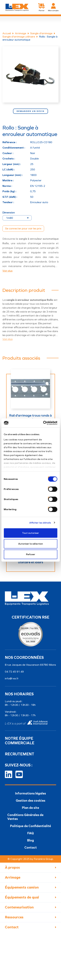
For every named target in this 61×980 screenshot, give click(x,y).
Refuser (31, 554)
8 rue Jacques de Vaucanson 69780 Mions (30, 665)
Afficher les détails (40, 523)
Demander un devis (31, 111)
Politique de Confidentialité (30, 826)
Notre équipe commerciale (20, 741)
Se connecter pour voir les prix (23, 228)
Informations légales (30, 793)
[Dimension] (17, 218)
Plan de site (30, 808)
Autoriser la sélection (30, 544)
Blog (30, 840)
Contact (31, 847)
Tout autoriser (30, 533)
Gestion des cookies (30, 800)
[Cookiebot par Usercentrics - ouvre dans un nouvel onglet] (43, 423)
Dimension (9, 213)
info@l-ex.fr (12, 678)
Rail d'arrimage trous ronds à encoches (30, 417)
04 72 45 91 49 (14, 672)
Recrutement (20, 754)
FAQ (30, 833)
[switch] (49, 488)
